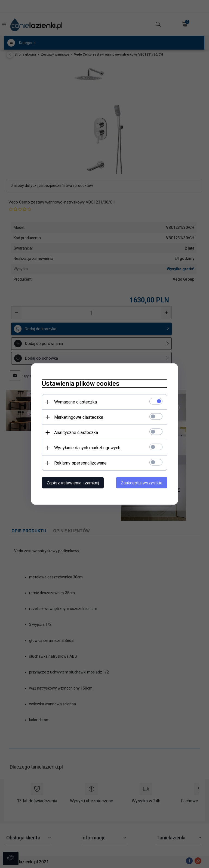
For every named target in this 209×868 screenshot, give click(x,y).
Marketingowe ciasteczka (79, 417)
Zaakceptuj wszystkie (142, 483)
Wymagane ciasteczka (76, 402)
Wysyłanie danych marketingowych (87, 448)
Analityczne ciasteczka (76, 433)
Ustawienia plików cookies (81, 384)
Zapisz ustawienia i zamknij (73, 483)
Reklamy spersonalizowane (80, 463)
